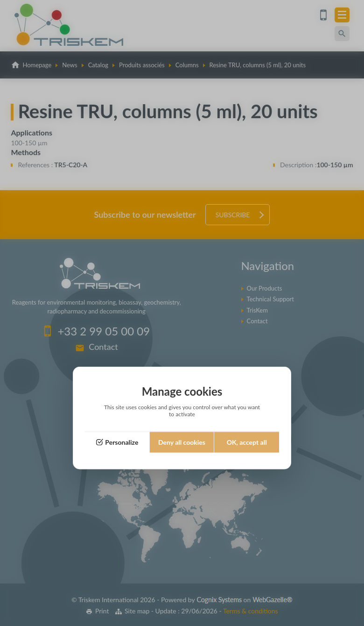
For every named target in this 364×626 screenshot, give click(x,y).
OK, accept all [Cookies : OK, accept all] (247, 442)
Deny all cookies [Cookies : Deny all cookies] (182, 442)
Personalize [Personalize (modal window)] (122, 442)
